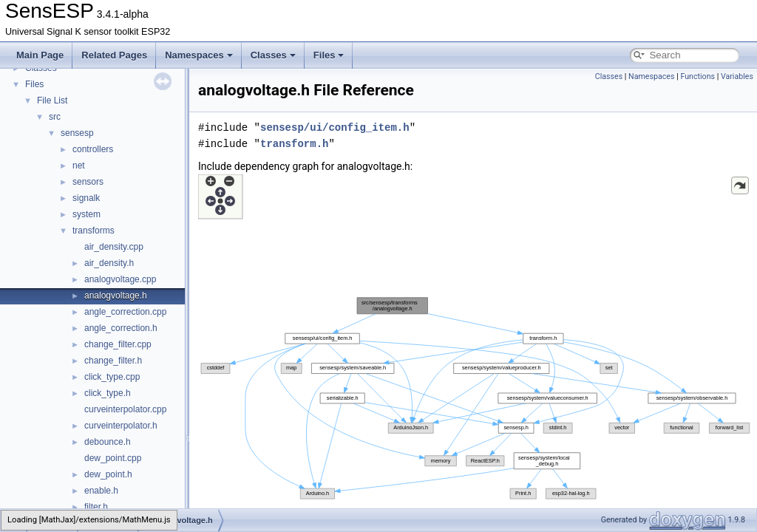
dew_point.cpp (113, 458)
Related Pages (114, 55)
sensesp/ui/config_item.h (335, 127)
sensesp (77, 133)
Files (329, 55)
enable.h (101, 491)
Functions (697, 76)
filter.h (96, 507)
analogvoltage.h (116, 296)
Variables (737, 76)
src (55, 117)
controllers (93, 149)
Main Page (40, 55)
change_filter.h (113, 361)
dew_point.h (108, 474)
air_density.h (109, 263)
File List (52, 100)
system (86, 214)
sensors (88, 182)
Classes (273, 55)
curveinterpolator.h (121, 426)
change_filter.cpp (118, 344)
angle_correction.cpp (125, 312)
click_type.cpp (112, 377)
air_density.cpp (114, 247)
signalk (86, 198)
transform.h (294, 144)
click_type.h (108, 393)
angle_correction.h (121, 328)
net (79, 166)
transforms (94, 231)
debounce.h (108, 442)
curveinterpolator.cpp (125, 409)
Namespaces (199, 55)
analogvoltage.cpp (120, 279)
